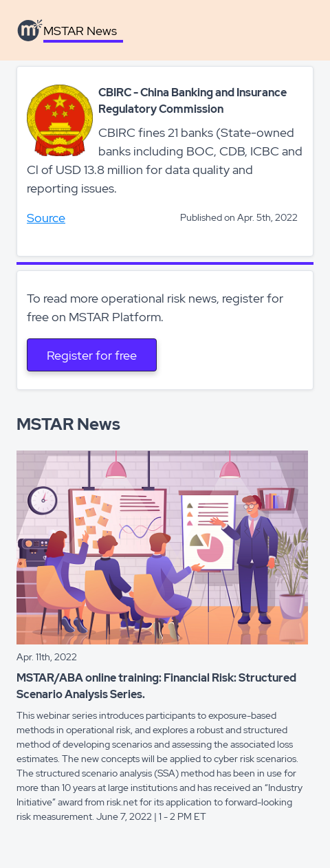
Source (46, 218)
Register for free (92, 355)
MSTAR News (80, 31)
